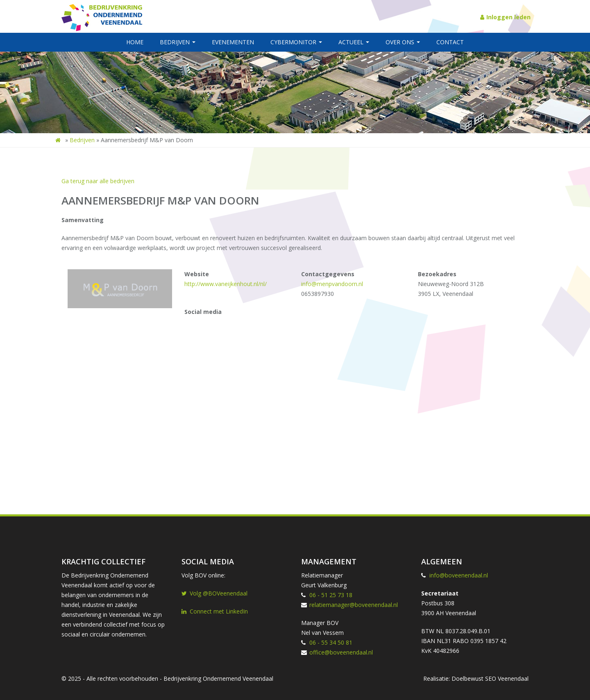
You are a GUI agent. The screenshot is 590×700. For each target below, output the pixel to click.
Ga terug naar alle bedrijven (98, 181)
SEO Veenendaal (507, 678)
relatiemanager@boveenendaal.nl (354, 605)
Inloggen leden (505, 17)
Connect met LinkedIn (215, 611)
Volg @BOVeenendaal (214, 593)
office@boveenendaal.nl (341, 652)
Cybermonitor (296, 42)
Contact (450, 42)
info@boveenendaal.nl (459, 575)
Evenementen (233, 42)
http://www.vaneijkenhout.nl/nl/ (226, 284)
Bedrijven (178, 42)
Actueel (354, 42)
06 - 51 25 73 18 (331, 595)
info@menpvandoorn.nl (332, 284)
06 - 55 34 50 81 (331, 642)
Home (135, 42)
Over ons (403, 42)
